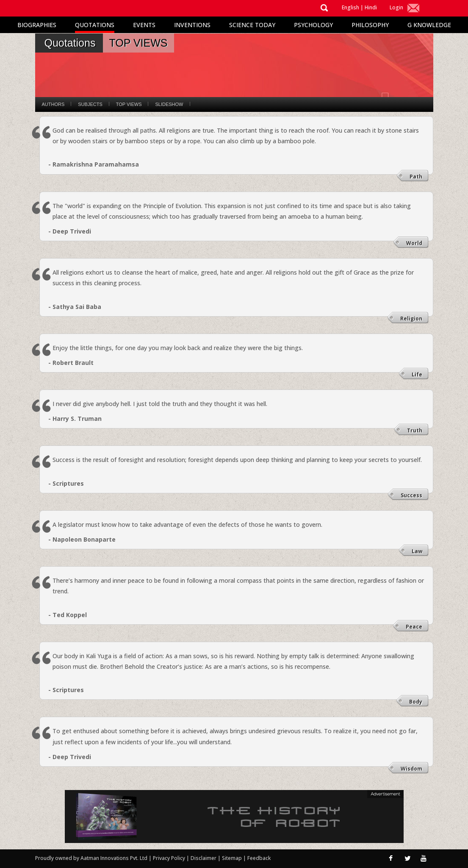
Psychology (313, 25)
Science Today (252, 25)
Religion (411, 319)
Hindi (371, 7)
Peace (414, 627)
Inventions (192, 25)
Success (411, 495)
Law (417, 551)
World (414, 243)
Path (416, 177)
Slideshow (169, 104)
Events (144, 25)
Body (416, 702)
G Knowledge (429, 25)
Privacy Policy (170, 858)
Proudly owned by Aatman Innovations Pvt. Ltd (91, 858)
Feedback (259, 858)
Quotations (95, 25)
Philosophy (370, 25)
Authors (53, 104)
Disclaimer (204, 858)
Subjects (90, 104)
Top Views (129, 104)
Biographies (37, 25)
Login (396, 7)
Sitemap (233, 858)
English (350, 7)
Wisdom (411, 769)
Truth (415, 430)
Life (417, 374)
